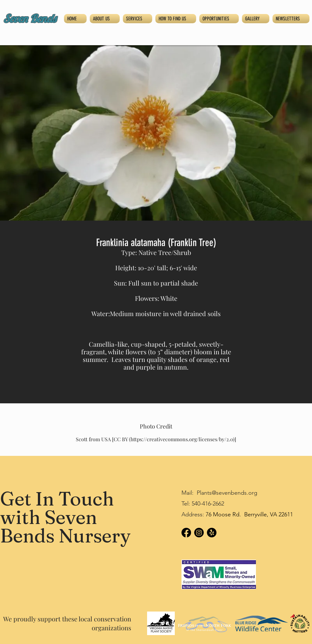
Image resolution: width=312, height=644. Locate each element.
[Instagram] (199, 533)
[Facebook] (186, 533)
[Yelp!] (212, 533)
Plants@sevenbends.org (227, 493)
